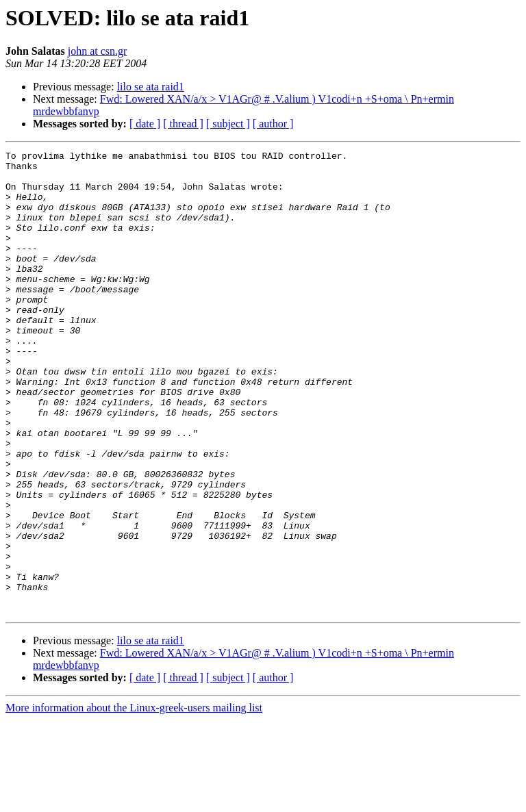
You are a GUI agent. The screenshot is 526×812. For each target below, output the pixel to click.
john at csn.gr (98, 51)
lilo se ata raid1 (151, 87)
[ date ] (145, 124)
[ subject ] (228, 124)
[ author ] (273, 124)
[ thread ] (183, 124)
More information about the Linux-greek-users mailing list (134, 800)
